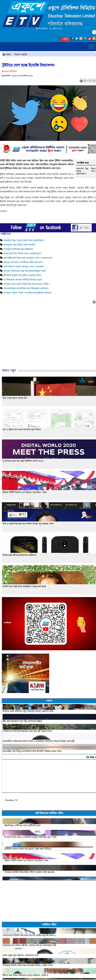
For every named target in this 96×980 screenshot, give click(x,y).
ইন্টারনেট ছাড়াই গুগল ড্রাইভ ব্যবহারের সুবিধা (22, 275)
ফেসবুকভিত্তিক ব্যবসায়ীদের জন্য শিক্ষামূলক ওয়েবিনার (26, 288)
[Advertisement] (47, 339)
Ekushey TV (11, 800)
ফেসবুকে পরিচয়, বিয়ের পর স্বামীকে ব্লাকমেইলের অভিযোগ (28, 293)
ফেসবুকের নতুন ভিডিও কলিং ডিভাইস (19, 245)
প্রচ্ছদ (7, 54)
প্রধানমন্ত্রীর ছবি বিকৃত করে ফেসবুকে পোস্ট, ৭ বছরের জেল (28, 258)
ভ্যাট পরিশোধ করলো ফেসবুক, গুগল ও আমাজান (24, 267)
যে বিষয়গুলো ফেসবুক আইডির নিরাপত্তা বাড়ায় (23, 280)
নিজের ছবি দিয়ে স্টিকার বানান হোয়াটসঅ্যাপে (22, 253)
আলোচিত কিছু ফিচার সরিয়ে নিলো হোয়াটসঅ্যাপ (86, 171)
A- (86, 81)
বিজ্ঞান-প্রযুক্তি (21, 54)
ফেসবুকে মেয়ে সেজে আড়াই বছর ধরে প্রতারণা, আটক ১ (27, 284)
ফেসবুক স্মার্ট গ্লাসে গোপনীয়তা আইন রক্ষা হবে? (23, 262)
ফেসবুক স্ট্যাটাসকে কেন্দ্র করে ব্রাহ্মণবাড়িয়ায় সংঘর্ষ (24, 271)
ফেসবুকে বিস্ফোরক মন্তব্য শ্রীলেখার (18, 249)
